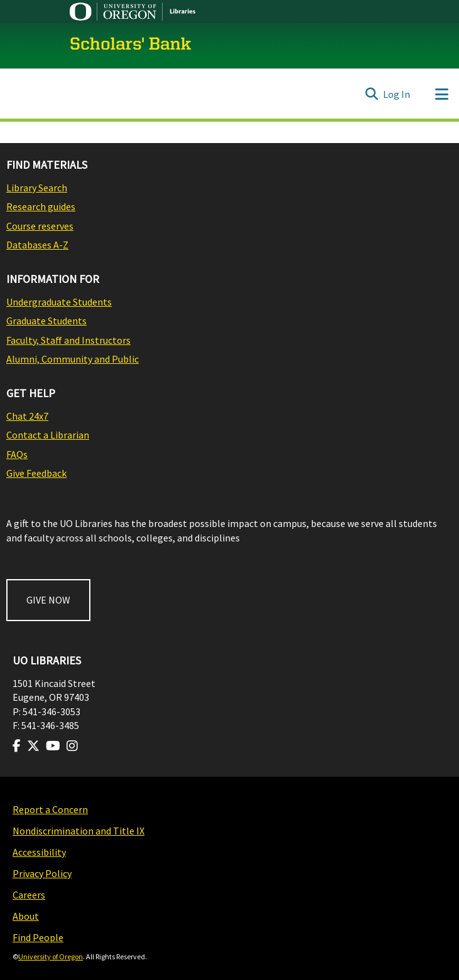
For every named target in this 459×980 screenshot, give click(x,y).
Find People (38, 937)
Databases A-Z (37, 245)
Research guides (41, 206)
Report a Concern (50, 809)
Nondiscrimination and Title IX (78, 831)
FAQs (17, 454)
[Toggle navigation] (441, 94)
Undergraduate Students (59, 302)
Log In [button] (397, 94)
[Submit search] (371, 94)
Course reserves (40, 226)
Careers (29, 895)
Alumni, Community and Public (73, 359)
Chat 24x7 (27, 416)
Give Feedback (36, 473)
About (26, 916)
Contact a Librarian (48, 435)
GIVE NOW (48, 600)
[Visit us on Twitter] (33, 746)
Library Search (37, 188)
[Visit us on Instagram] (72, 746)
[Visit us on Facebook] (17, 746)
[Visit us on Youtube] (53, 746)
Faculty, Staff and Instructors (68, 340)
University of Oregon (51, 956)
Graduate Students (46, 321)
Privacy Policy (42, 873)
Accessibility (39, 852)
